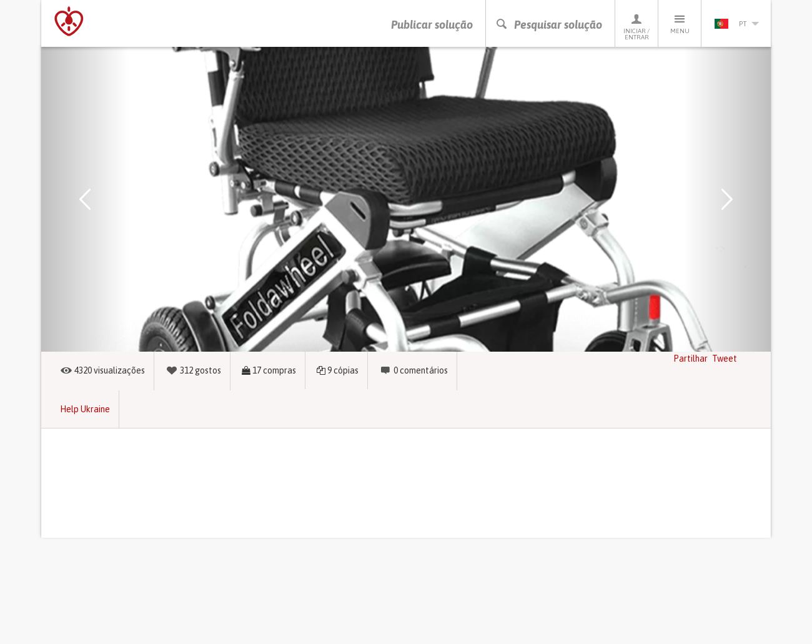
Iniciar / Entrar (636, 27)
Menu (680, 23)
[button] (85, 199)
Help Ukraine (85, 409)
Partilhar (691, 359)
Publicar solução (432, 25)
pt (736, 24)
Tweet (725, 359)
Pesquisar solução (549, 25)
